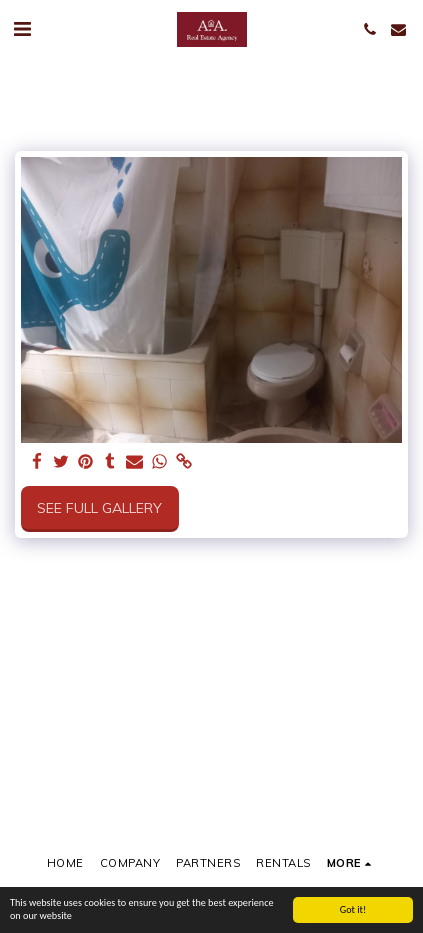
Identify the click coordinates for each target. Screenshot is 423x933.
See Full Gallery (99, 508)
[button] (22, 28)
